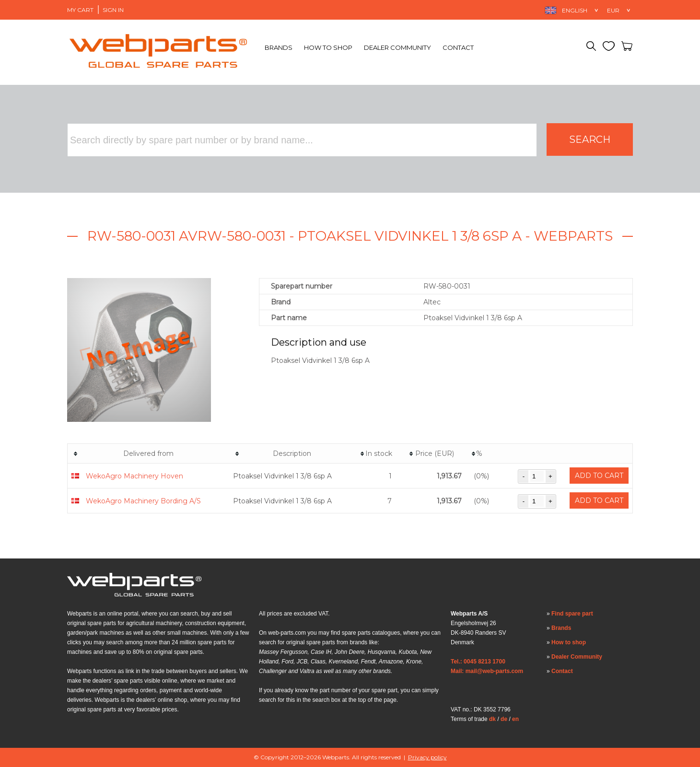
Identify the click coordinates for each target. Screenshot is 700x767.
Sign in (113, 10)
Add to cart (599, 476)
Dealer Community (397, 47)
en (515, 719)
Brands (279, 47)
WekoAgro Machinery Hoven (134, 476)
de (504, 719)
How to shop (328, 47)
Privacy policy (427, 757)
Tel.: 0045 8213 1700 (478, 662)
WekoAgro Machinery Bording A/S (143, 501)
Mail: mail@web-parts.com (487, 671)
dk (492, 719)
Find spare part (572, 614)
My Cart (80, 10)
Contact (458, 47)
